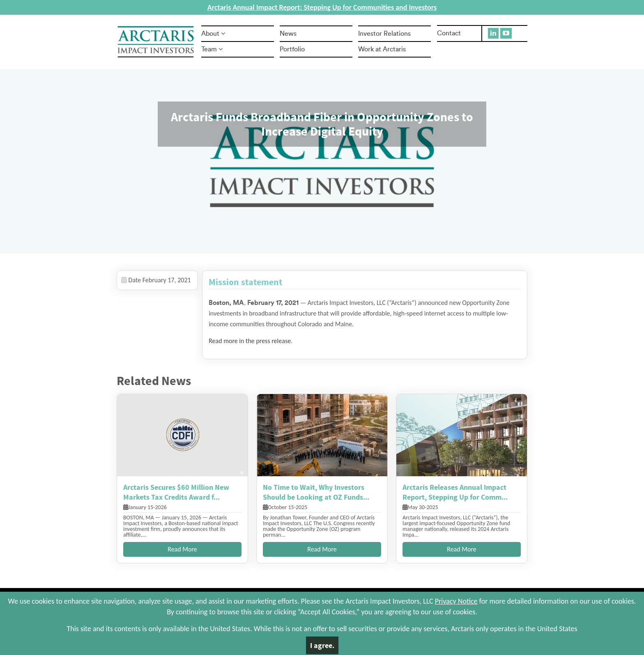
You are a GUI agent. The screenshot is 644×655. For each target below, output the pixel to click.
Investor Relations (384, 34)
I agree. (322, 645)
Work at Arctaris (382, 49)
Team (212, 49)
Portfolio (292, 49)
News (288, 34)
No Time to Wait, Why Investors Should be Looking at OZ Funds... (316, 492)
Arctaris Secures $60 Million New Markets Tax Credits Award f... (176, 492)
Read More (182, 549)
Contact (449, 33)
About (213, 34)
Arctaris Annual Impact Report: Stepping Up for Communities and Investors (322, 7)
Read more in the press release (250, 341)
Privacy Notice (456, 601)
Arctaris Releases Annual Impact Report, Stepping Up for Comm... (455, 492)
